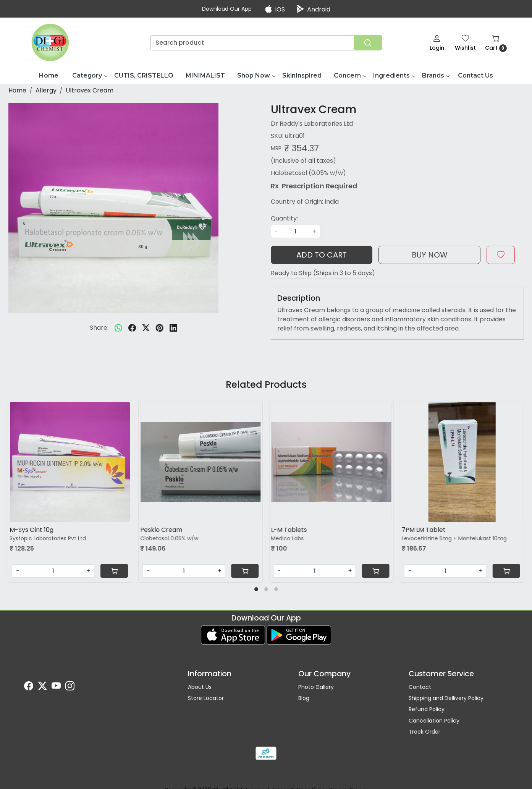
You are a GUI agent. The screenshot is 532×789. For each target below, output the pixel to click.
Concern (350, 75)
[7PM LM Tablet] (462, 462)
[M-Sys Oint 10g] (70, 462)
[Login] (437, 43)
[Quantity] (53, 571)
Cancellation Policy (434, 721)
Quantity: (284, 218)
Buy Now (430, 255)
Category (90, 75)
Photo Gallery (316, 687)
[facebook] (132, 328)
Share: (99, 328)
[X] (42, 687)
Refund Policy (427, 709)
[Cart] (114, 571)
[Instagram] (70, 687)
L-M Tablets (289, 530)
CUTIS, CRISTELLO (144, 75)
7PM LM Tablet (424, 530)
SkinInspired (302, 75)
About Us (200, 687)
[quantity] (296, 231)
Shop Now (256, 75)
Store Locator (206, 698)
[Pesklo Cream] (201, 462)
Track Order (424, 732)
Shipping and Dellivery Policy (446, 698)
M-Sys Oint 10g (32, 530)
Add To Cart (322, 255)
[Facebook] (29, 687)
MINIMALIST (205, 75)
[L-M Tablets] (331, 462)
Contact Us (475, 75)
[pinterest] (160, 328)
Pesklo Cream (161, 530)
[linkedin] (173, 328)
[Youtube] (56, 687)
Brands (436, 75)
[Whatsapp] (118, 328)
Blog (304, 698)
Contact (420, 687)
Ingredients (394, 75)
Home (49, 75)
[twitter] (146, 328)
